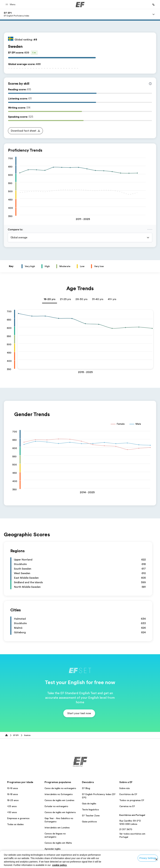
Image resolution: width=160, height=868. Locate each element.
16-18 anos (13, 794)
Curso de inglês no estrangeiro (60, 788)
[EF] (80, 5)
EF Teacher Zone (91, 816)
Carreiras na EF (127, 806)
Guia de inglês (89, 804)
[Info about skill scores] (150, 84)
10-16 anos (13, 788)
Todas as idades (15, 824)
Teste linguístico (90, 810)
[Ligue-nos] (154, 5)
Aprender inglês (53, 849)
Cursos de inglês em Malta (58, 843)
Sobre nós (125, 788)
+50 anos (12, 812)
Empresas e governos (18, 818)
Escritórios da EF (128, 794)
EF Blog (86, 788)
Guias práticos (89, 822)
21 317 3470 (126, 829)
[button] (11, 4)
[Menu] (154, 14)
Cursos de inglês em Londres (59, 800)
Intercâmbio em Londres (57, 828)
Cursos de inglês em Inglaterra (60, 812)
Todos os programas (55, 855)
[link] (17, 14)
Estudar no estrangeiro (56, 806)
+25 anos (12, 806)
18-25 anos (13, 800)
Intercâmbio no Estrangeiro (59, 794)
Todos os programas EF (132, 800)
